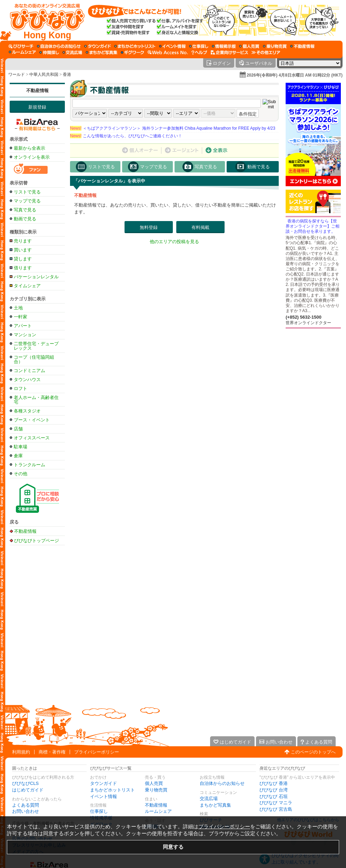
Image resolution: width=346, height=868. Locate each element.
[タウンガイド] (97, 46)
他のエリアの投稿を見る (174, 242)
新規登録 (37, 107)
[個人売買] (249, 46)
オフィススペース (32, 438)
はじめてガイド (28, 790)
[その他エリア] (266, 52)
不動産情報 (37, 91)
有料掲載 (200, 227)
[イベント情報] (172, 46)
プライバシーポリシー (97, 752)
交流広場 (209, 799)
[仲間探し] (49, 52)
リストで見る (27, 192)
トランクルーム (29, 465)
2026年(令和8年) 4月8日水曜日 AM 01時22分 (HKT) (295, 75)
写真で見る (25, 210)
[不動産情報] (302, 46)
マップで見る (27, 201)
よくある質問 (26, 805)
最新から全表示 (29, 148)
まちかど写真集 (215, 805)
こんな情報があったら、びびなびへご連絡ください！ (126, 136)
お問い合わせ (26, 811)
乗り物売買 (156, 790)
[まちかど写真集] (101, 52)
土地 (18, 308)
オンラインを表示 (32, 157)
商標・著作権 (52, 752)
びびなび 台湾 (274, 790)
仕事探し (99, 811)
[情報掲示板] (224, 46)
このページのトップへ (313, 752)
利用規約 (21, 752)
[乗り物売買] (275, 46)
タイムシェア (27, 286)
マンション (25, 335)
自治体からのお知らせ (222, 783)
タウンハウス (27, 380)
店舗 (18, 429)
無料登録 (149, 227)
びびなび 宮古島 (276, 809)
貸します (23, 259)
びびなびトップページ (37, 540)
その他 (21, 474)
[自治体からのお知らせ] (59, 46)
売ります (23, 241)
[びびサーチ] (21, 46)
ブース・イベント (32, 420)
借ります (23, 268)
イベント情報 (103, 796)
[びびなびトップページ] (44, 20)
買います (23, 250)
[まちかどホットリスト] (135, 46)
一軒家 (21, 317)
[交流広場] (72, 52)
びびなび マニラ (276, 803)
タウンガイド (103, 783)
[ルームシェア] (22, 52)
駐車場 (21, 447)
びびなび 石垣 (274, 796)
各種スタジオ (27, 411)
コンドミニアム (29, 371)
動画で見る (25, 219)
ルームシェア (158, 811)
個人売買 (154, 783)
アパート (23, 326)
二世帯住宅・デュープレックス (36, 346)
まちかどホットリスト (112, 790)
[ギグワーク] (132, 52)
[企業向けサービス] (229, 52)
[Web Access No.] (168, 52)
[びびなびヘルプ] (199, 52)
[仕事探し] (199, 46)
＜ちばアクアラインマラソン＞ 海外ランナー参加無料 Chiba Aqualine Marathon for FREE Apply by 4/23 (173, 128)
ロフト (21, 388)
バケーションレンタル (36, 277)
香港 (67, 74)
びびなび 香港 (274, 783)
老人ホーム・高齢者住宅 (36, 400)
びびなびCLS (25, 783)
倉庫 (18, 456)
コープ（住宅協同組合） (34, 359)
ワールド (17, 74)
